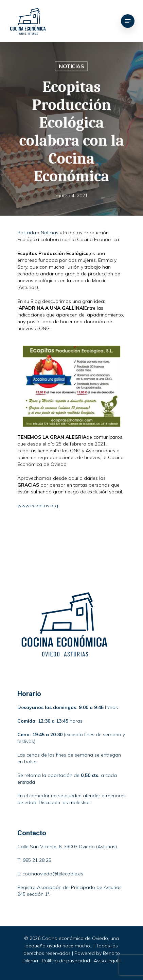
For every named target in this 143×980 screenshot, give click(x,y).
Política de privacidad (66, 961)
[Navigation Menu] (128, 21)
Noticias (71, 67)
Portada (27, 233)
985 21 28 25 (37, 860)
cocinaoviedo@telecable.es (53, 874)
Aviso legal (106, 961)
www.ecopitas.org (38, 506)
